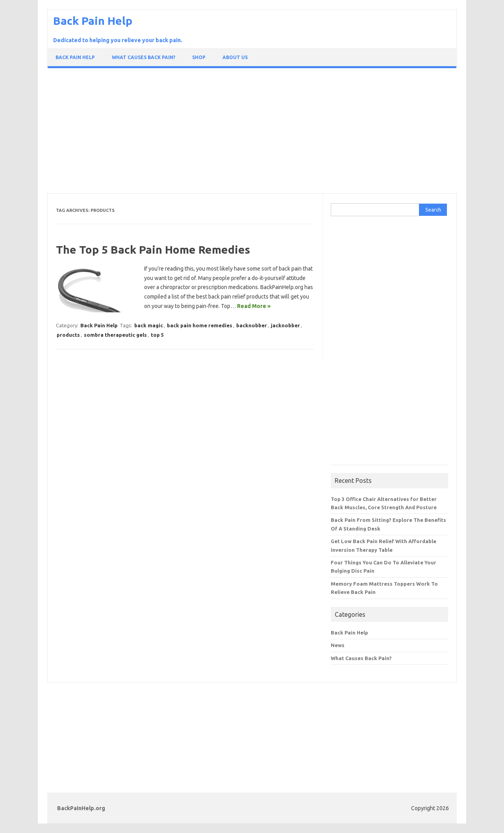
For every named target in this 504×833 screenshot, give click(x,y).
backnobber (252, 325)
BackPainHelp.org (81, 808)
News (338, 645)
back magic (149, 325)
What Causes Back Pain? (144, 57)
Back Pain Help (93, 21)
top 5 (157, 335)
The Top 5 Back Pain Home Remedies (153, 250)
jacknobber (285, 325)
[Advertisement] (252, 133)
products (68, 335)
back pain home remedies (200, 325)
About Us (235, 57)
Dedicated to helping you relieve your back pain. (118, 40)
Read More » (254, 306)
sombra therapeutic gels (115, 335)
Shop (199, 57)
